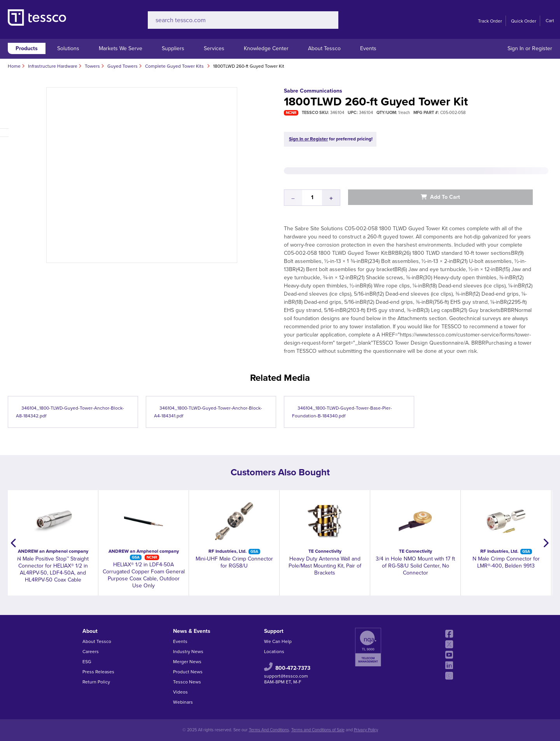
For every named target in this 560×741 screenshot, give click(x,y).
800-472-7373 (293, 668)
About (90, 631)
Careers (91, 652)
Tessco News (187, 682)
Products (27, 48)
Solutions (68, 48)
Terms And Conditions (269, 730)
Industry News (188, 652)
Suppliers (173, 48)
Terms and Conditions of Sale (318, 730)
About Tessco (324, 48)
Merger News (187, 662)
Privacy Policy (366, 730)
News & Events (192, 631)
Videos (180, 692)
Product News (188, 672)
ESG (87, 662)
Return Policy (96, 682)
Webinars (183, 702)
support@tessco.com (286, 676)
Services (214, 48)
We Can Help (278, 641)
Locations (274, 652)
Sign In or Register (530, 48)
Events (368, 48)
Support (274, 631)
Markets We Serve (121, 48)
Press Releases (98, 672)
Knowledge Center (266, 48)
